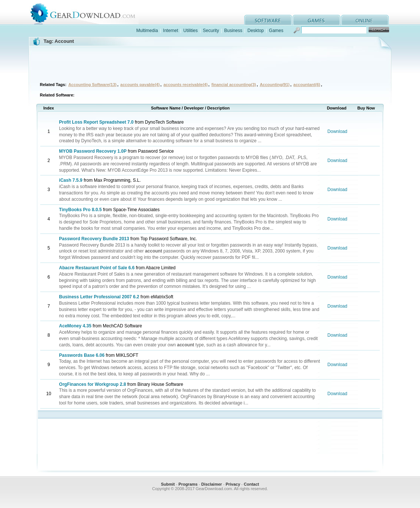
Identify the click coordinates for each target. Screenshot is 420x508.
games (316, 20)
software (268, 20)
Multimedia (147, 31)
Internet (171, 31)
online (365, 20)
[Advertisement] (210, 63)
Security (211, 31)
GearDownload (88, 12)
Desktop (255, 31)
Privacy (233, 484)
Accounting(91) (275, 85)
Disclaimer (211, 484)
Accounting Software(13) (92, 85)
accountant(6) (307, 85)
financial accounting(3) (234, 85)
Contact (252, 484)
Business (233, 31)
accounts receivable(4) (186, 85)
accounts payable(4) (140, 85)
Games (276, 31)
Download (337, 131)
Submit (168, 484)
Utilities (190, 31)
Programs (188, 484)
